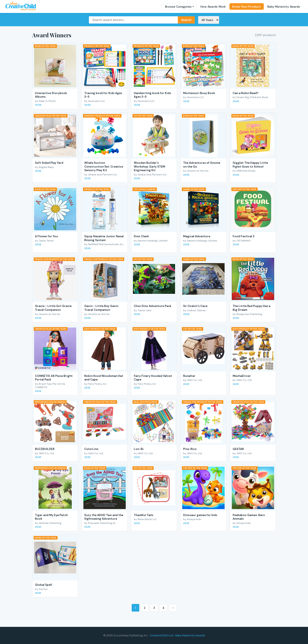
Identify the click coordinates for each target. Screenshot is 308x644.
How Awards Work (213, 7)
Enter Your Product (247, 7)
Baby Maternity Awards (284, 7)
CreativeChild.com (162, 635)
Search (186, 20)
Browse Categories (179, 7)
